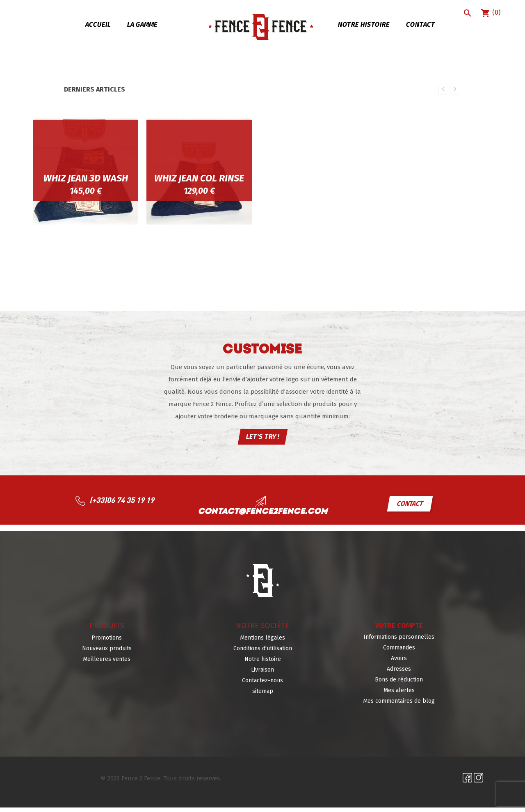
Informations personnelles (399, 641)
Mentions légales (262, 642)
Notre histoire (364, 24)
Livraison (262, 674)
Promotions (107, 642)
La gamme (142, 24)
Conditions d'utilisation (263, 653)
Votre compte (399, 630)
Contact (420, 24)
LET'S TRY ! (262, 441)
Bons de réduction (399, 684)
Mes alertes (399, 695)
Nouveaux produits (107, 653)
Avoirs (399, 663)
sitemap (263, 696)
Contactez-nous (262, 685)
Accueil (98, 24)
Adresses (399, 673)
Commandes (399, 652)
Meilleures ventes (107, 664)
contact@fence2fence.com (262, 516)
